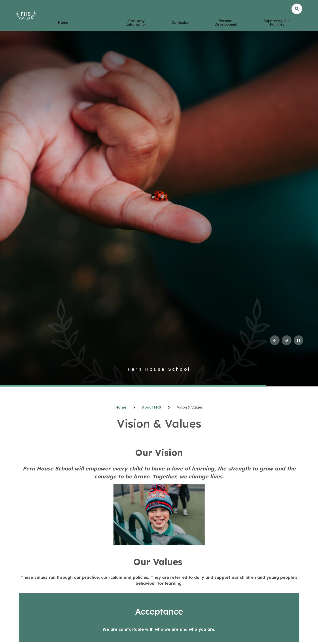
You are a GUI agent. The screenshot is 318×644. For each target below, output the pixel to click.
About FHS (151, 407)
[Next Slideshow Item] (287, 340)
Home (121, 407)
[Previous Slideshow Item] (275, 340)
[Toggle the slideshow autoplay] (299, 340)
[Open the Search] (297, 16)
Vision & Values (190, 407)
